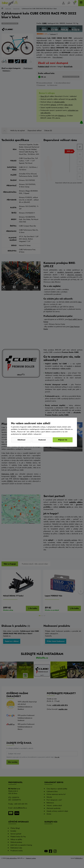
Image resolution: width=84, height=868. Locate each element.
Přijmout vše (63, 440)
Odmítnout (21, 440)
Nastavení (42, 440)
